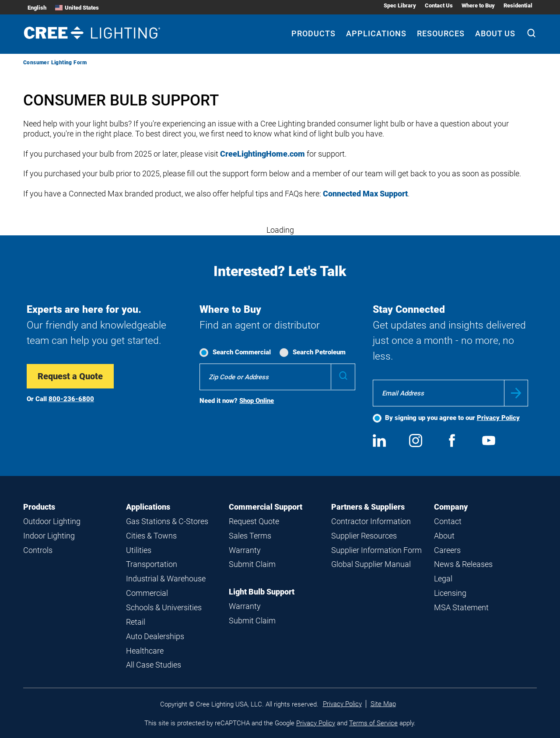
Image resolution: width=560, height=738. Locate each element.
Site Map (383, 704)
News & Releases (463, 564)
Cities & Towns (151, 536)
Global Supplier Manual (371, 564)
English (37, 8)
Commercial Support (266, 507)
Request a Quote (70, 376)
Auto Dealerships (155, 636)
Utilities (139, 550)
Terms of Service (373, 723)
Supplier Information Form (376, 550)
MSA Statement (461, 607)
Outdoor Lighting (52, 521)
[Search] (531, 34)
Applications (148, 507)
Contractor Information (371, 521)
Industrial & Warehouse (166, 579)
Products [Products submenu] (313, 33)
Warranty (245, 550)
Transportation (152, 564)
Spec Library (400, 5)
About (444, 536)
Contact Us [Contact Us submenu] (439, 5)
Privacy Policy (498, 418)
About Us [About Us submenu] (495, 33)
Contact (448, 521)
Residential (518, 5)
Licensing (450, 593)
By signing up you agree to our (452, 418)
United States (77, 8)
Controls (38, 550)
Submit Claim (252, 564)
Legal (443, 579)
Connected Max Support (365, 194)
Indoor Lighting (49, 536)
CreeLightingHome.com (262, 154)
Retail (136, 622)
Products (39, 507)
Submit (516, 393)
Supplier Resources (364, 536)
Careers (447, 550)
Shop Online (257, 401)
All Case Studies (154, 665)
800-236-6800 (71, 399)
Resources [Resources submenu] (441, 33)
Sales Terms (250, 536)
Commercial (147, 593)
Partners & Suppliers (368, 507)
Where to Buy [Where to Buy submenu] (478, 5)
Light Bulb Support (262, 592)
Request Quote (254, 521)
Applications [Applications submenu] (376, 33)
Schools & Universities (164, 607)
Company (451, 507)
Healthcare (145, 651)
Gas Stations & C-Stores (167, 521)
